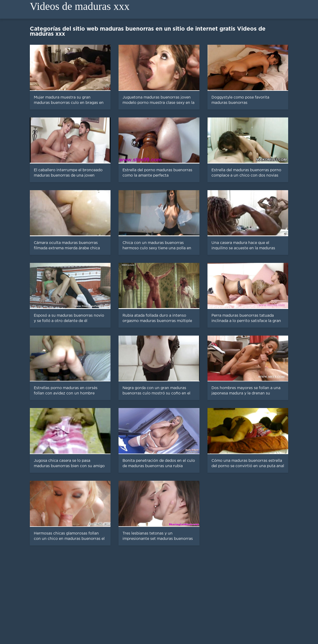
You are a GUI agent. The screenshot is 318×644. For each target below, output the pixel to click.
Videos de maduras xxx (80, 6)
